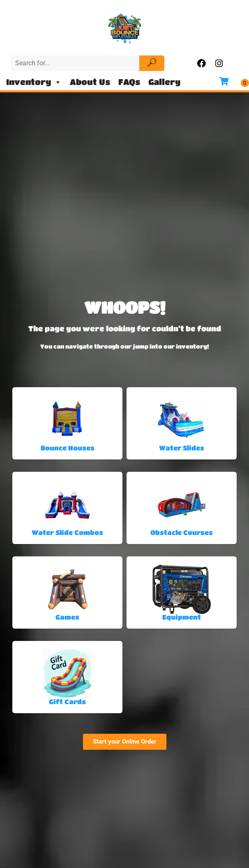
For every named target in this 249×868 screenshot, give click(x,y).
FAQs (129, 82)
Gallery (164, 82)
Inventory (34, 82)
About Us (90, 82)
